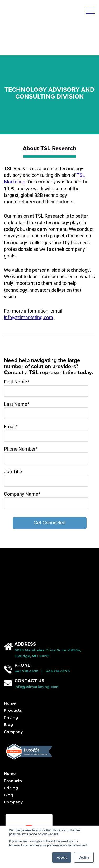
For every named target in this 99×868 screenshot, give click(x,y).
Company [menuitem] (13, 641)
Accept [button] (62, 857)
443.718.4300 (26, 580)
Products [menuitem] (13, 620)
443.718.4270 (58, 580)
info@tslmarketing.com (29, 283)
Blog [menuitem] (8, 634)
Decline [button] (84, 857)
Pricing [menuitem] (11, 627)
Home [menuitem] (10, 612)
